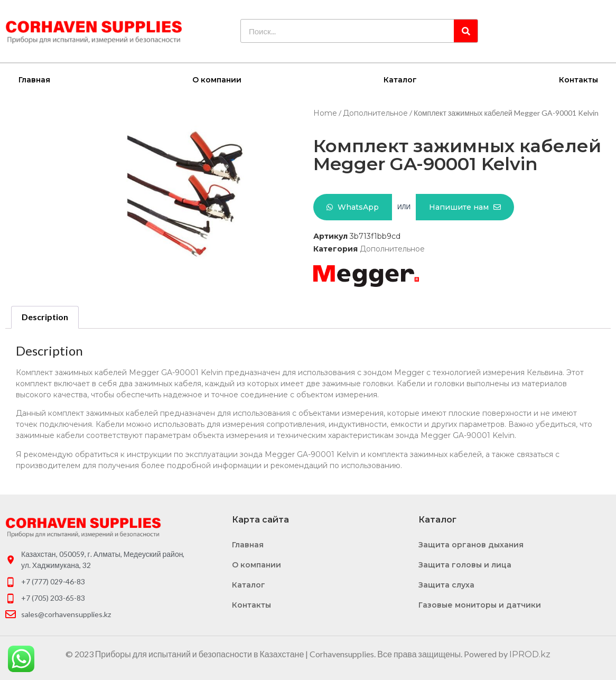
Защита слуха (446, 584)
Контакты (578, 79)
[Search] (466, 31)
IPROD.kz (530, 654)
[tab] (45, 317)
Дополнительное (375, 113)
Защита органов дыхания (471, 544)
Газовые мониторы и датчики (480, 604)
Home (325, 113)
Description (45, 316)
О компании (217, 79)
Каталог (400, 79)
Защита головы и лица (465, 564)
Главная (34, 79)
